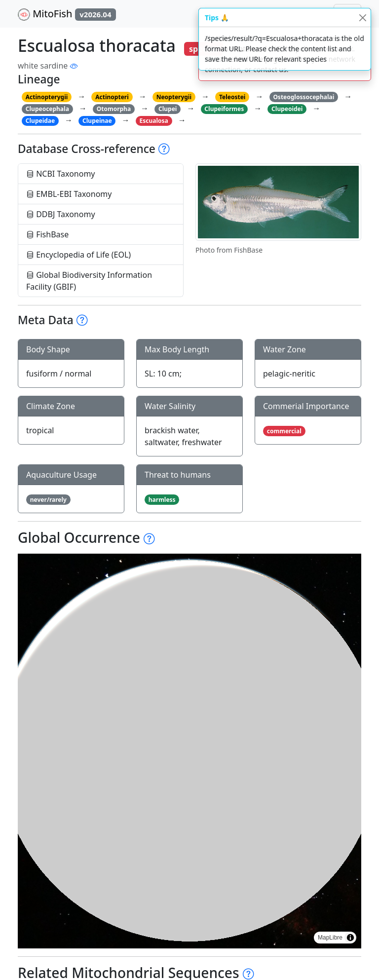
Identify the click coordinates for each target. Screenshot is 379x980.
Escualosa (154, 121)
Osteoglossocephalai (303, 97)
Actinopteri (112, 97)
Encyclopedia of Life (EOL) (78, 255)
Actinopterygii (47, 97)
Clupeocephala (47, 109)
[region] (189, 751)
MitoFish (67, 14)
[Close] (362, 18)
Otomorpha (114, 109)
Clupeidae (40, 121)
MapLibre (330, 938)
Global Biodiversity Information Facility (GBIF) (89, 281)
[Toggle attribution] (350, 938)
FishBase (47, 234)
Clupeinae (97, 121)
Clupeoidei (287, 109)
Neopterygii (174, 97)
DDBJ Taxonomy (61, 214)
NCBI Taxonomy (61, 174)
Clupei (168, 109)
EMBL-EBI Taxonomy (69, 194)
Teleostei (232, 97)
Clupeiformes (224, 109)
